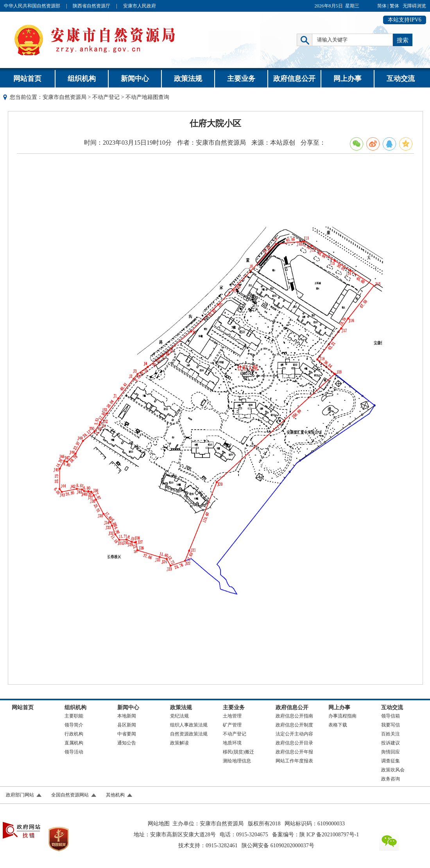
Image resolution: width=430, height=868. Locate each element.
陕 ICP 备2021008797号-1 (329, 835)
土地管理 (232, 716)
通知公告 (127, 743)
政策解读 (179, 743)
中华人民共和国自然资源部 (32, 6)
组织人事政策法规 (189, 725)
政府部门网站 (20, 795)
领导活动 (74, 752)
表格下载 (338, 725)
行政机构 (74, 734)
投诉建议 (391, 743)
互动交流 (401, 79)
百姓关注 (391, 734)
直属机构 (74, 743)
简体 (382, 6)
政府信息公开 (294, 79)
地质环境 (232, 743)
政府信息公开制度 (294, 725)
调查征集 (391, 761)
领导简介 (74, 725)
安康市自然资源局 (64, 97)
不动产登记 (106, 97)
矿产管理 (232, 725)
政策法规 (188, 79)
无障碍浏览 (414, 6)
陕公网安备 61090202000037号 (278, 846)
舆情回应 (391, 752)
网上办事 (348, 79)
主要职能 (74, 716)
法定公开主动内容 (294, 734)
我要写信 (391, 725)
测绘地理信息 (237, 761)
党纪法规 (179, 716)
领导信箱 (391, 716)
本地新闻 (127, 716)
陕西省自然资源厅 (91, 6)
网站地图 (159, 824)
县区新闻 (127, 725)
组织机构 (82, 79)
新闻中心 (135, 79)
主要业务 (241, 79)
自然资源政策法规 (189, 734)
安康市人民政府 (140, 6)
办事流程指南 (342, 716)
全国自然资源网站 (70, 795)
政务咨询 (391, 779)
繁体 (394, 6)
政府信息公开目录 (294, 743)
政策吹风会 (393, 770)
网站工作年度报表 (294, 761)
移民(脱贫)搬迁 (238, 752)
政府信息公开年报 (294, 752)
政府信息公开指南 (294, 716)
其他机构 (115, 795)
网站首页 (27, 79)
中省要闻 (127, 734)
